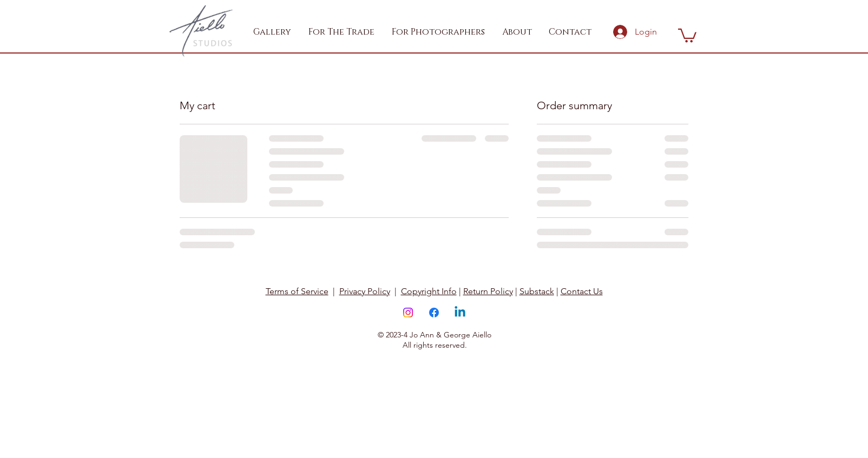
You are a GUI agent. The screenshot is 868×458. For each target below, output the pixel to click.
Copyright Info (429, 291)
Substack (537, 291)
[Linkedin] (460, 313)
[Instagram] (408, 313)
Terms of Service (297, 291)
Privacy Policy (365, 291)
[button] (342, 32)
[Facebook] (434, 313)
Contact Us (582, 291)
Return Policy (488, 291)
